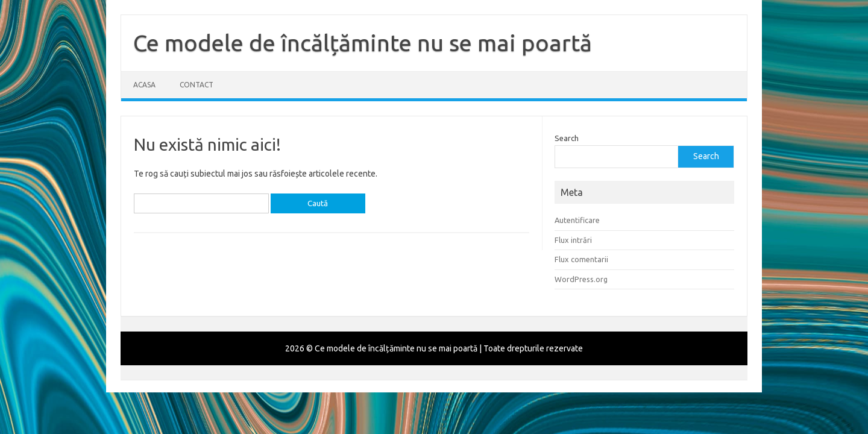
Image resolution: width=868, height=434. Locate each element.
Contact (197, 85)
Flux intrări (573, 240)
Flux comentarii (581, 259)
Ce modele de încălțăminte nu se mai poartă (363, 43)
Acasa (144, 85)
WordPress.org (581, 279)
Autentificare (577, 220)
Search (567, 138)
